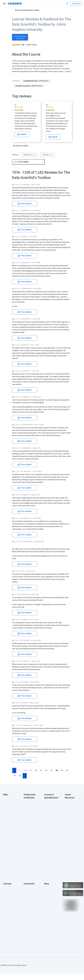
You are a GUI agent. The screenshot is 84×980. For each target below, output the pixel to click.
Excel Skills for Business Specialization (49, 830)
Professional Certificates (7, 891)
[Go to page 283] (51, 771)
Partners (26, 873)
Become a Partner (9, 913)
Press (46, 870)
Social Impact (7, 917)
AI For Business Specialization (49, 807)
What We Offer (8, 873)
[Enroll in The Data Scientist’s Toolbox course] (20, 37)
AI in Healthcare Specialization (49, 818)
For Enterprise (8, 904)
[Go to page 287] (15, 776)
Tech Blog (27, 888)
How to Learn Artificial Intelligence (72, 841)
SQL (4, 831)
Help (46, 883)
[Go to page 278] (25, 771)
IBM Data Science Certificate (29, 847)
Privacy (47, 880)
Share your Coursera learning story (10, 924)
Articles (47, 893)
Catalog (6, 883)
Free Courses (7, 920)
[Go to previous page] (14, 770)
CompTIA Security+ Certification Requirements (71, 819)
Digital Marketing (8, 812)
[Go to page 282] (46, 771)
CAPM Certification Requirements (71, 805)
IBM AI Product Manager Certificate (30, 841)
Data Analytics (8, 809)
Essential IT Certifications (69, 825)
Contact (47, 890)
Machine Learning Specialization (50, 841)
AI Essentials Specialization (49, 801)
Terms (46, 877)
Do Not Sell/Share (50, 908)
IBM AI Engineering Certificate (30, 836)
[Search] (67, 4)
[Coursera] (15, 4)
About (5, 870)
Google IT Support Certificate (30, 818)
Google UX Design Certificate (29, 831)
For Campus (7, 910)
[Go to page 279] (30, 771)
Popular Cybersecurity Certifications (69, 853)
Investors (47, 873)
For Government (8, 907)
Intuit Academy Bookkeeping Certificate (28, 853)
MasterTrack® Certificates (8, 896)
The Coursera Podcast (28, 884)
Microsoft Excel (8, 821)
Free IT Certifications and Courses (72, 831)
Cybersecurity (8, 806)
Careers (6, 880)
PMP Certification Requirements (70, 847)
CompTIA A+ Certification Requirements (69, 811)
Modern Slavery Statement (49, 904)
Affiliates (47, 899)
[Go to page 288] (20, 776)
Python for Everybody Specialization (51, 852)
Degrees (6, 900)
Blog (25, 880)
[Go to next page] (25, 776)
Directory (47, 896)
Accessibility (48, 886)
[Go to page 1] (19, 771)
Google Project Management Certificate (29, 824)
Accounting (7, 797)
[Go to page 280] (36, 771)
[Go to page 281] (41, 771)
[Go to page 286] (67, 771)
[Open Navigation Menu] (4, 4)
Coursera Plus (8, 886)
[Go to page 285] (62, 771)
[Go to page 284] (57, 771)
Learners (27, 870)
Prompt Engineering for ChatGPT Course (51, 847)
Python (5, 828)
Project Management (10, 824)
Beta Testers (28, 877)
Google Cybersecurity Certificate (28, 806)
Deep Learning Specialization (49, 823)
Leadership (7, 877)
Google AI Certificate (30, 800)
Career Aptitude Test (72, 800)
